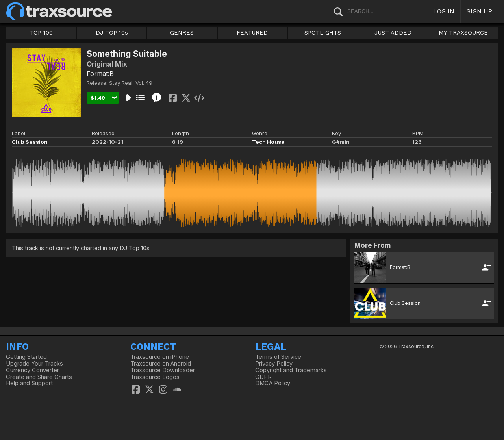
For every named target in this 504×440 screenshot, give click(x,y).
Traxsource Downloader (163, 370)
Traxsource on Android (161, 364)
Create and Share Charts (39, 377)
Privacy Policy (274, 364)
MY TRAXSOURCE (463, 33)
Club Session (30, 142)
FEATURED (252, 33)
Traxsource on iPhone (160, 357)
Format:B (100, 74)
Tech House (268, 142)
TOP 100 (41, 33)
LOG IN (444, 11)
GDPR (263, 377)
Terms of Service (278, 357)
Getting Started (26, 357)
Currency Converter (32, 370)
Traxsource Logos (155, 377)
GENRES (182, 33)
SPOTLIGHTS (323, 33)
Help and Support (29, 383)
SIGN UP (479, 11)
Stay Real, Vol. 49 (131, 83)
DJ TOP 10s (112, 33)
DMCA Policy (273, 383)
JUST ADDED (393, 33)
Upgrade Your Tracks (34, 364)
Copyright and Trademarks (291, 370)
